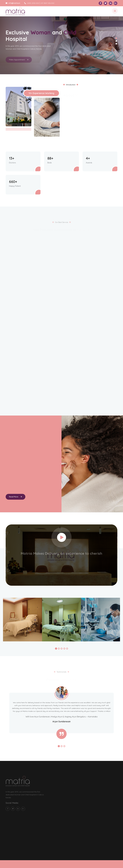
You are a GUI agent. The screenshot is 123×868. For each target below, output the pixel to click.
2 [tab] (116, 41)
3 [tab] (116, 44)
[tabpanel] (61, 40)
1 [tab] (116, 38)
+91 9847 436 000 (47, 3)
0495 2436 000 (32, 3)
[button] (56, 649)
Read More (15, 497)
